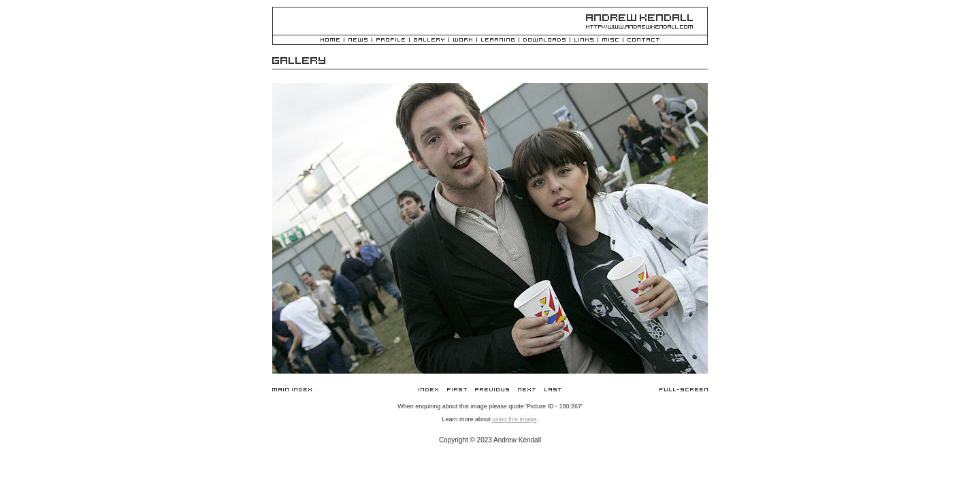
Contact (643, 40)
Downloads (544, 40)
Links (584, 40)
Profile (391, 40)
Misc (610, 40)
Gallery (429, 40)
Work (463, 40)
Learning (498, 40)
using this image (514, 419)
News (358, 40)
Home (330, 40)
